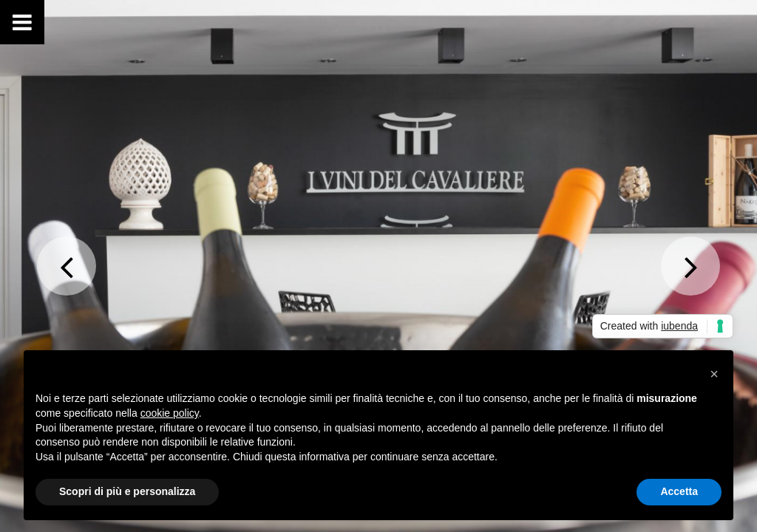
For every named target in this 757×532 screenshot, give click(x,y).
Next (690, 266)
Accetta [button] (679, 491)
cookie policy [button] (170, 413)
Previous (67, 266)
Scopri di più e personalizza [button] (127, 491)
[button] (714, 374)
